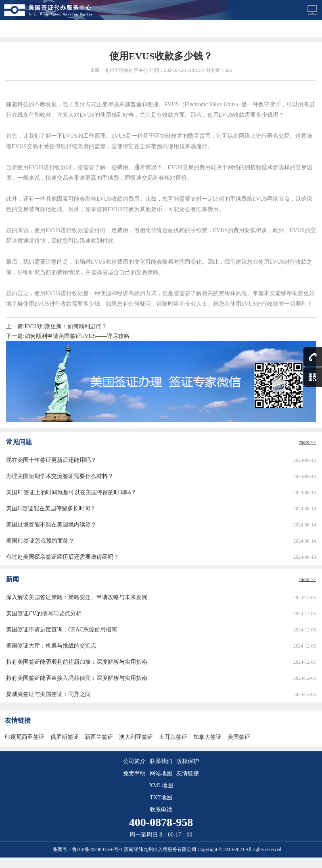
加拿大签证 (207, 737)
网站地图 (161, 773)
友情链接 (188, 773)
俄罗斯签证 (65, 737)
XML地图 (161, 785)
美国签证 (239, 737)
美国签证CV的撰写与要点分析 (44, 613)
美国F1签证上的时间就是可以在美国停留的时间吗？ (71, 492)
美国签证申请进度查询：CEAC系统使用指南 (62, 630)
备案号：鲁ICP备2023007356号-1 (88, 849)
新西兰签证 (99, 737)
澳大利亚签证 (136, 737)
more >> (308, 442)
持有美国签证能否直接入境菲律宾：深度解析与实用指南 (77, 678)
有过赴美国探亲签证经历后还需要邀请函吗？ (63, 557)
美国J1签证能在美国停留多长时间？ (51, 508)
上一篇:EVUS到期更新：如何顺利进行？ (56, 326)
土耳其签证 (173, 737)
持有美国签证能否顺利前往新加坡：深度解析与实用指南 (77, 662)
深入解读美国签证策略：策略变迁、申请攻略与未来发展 (77, 597)
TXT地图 (161, 798)
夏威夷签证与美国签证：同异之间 (48, 694)
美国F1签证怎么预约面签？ (40, 541)
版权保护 (188, 761)
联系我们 (161, 761)
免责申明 (134, 773)
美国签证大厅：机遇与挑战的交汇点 (51, 646)
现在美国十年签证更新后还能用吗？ (51, 460)
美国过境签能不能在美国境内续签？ (51, 525)
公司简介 (134, 761)
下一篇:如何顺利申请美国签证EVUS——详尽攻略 (68, 336)
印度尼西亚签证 (25, 737)
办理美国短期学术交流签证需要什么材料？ (60, 476)
